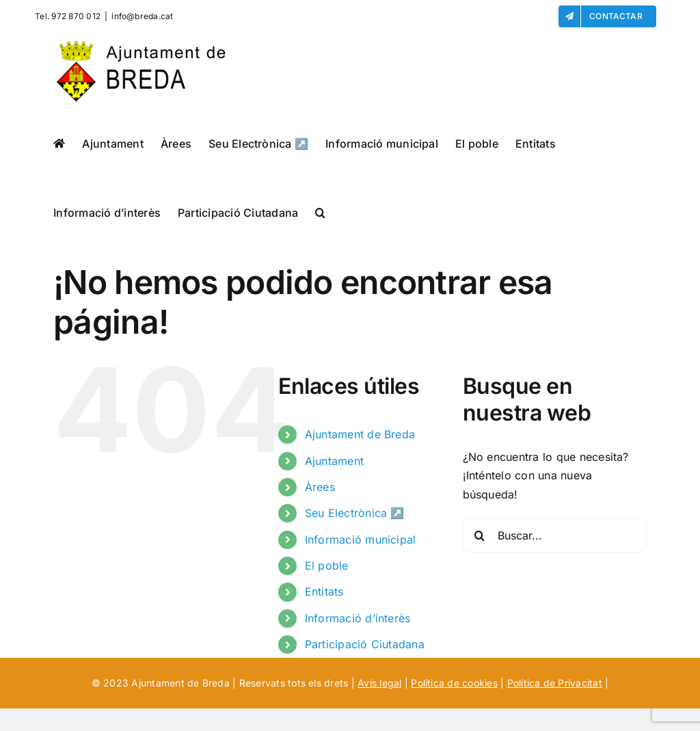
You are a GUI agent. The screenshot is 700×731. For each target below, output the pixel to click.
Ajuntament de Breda (360, 434)
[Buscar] (480, 535)
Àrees (320, 487)
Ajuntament (334, 461)
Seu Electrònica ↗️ (355, 513)
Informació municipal (361, 540)
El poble (327, 566)
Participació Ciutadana (365, 644)
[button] (320, 212)
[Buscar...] (555, 535)
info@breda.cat (142, 16)
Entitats (324, 592)
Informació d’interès (358, 618)
